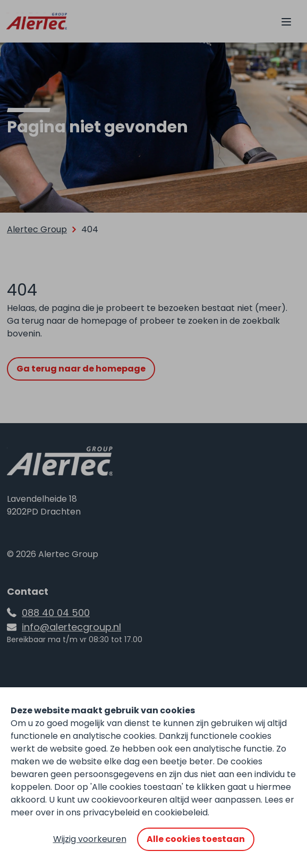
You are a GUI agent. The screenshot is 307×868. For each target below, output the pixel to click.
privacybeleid (111, 812)
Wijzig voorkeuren (90, 839)
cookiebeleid (181, 812)
